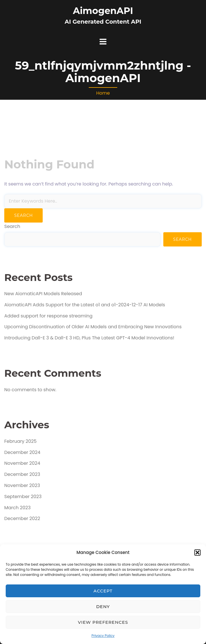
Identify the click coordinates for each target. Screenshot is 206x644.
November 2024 (22, 463)
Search (12, 226)
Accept (103, 591)
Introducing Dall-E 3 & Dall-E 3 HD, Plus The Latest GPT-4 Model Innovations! (89, 338)
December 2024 (22, 452)
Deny (103, 607)
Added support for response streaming (48, 316)
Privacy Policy (103, 636)
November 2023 (22, 485)
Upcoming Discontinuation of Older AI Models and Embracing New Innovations (93, 327)
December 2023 (22, 474)
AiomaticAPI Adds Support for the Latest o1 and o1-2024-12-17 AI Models (85, 305)
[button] (197, 553)
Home (103, 93)
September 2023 (23, 497)
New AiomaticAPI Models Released (43, 294)
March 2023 (17, 508)
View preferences (103, 622)
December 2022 (22, 518)
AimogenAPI (103, 11)
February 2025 (20, 441)
